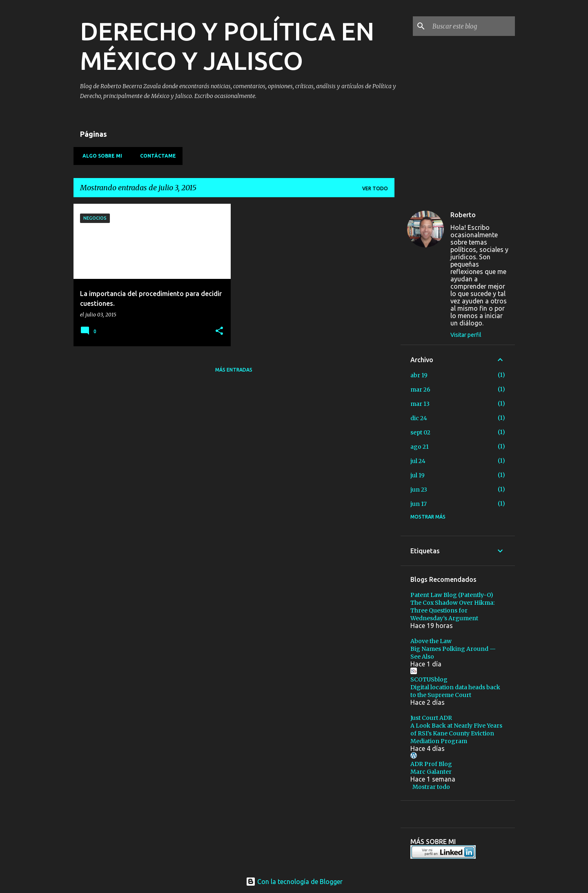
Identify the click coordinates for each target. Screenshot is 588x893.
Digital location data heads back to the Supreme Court (455, 691)
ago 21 (420, 447)
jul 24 (418, 461)
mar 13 (420, 404)
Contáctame (156, 156)
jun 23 (419, 490)
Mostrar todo (431, 787)
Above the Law (431, 641)
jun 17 (419, 504)
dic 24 (419, 418)
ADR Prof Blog (431, 764)
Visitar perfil (466, 335)
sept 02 (420, 432)
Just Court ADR (431, 718)
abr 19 (419, 375)
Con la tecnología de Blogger (294, 882)
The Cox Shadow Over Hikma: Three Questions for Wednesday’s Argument (452, 610)
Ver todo (375, 188)
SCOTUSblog (429, 679)
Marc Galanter (431, 772)
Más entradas (234, 370)
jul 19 (418, 475)
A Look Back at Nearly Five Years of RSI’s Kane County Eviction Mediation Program (456, 733)
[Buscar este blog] (472, 26)
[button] (219, 331)
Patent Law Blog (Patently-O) (452, 595)
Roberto (463, 215)
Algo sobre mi (100, 156)
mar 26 (420, 390)
